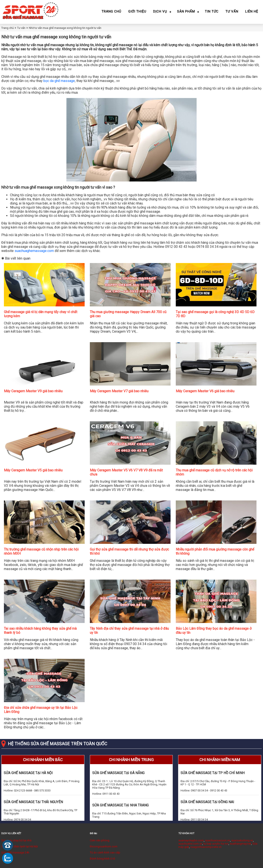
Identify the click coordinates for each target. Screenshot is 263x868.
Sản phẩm (186, 11)
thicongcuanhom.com (104, 846)
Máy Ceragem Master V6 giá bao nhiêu (205, 391)
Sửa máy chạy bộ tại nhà (16, 840)
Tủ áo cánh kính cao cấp (105, 852)
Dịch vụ (160, 11)
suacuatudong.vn (242, 840)
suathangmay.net (240, 844)
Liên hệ (252, 11)
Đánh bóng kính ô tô (103, 859)
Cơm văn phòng (100, 840)
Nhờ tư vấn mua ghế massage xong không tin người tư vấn (65, 28)
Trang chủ (111, 11)
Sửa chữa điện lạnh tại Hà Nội (20, 846)
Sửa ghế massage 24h (15, 852)
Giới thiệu (137, 11)
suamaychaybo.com (191, 840)
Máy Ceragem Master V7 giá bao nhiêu (119, 391)
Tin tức (212, 11)
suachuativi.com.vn (190, 844)
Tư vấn (232, 11)
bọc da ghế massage (59, 81)
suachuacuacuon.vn (218, 840)
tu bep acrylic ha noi (216, 844)
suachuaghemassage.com (34, 251)
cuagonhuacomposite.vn (206, 847)
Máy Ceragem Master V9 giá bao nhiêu (33, 391)
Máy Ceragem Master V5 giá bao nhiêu (33, 470)
